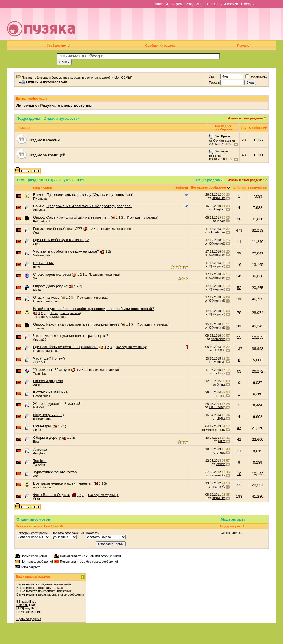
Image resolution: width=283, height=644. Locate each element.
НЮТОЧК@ (217, 407)
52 (239, 288)
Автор (47, 188)
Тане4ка (39, 465)
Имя (212, 76)
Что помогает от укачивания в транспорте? (71, 336)
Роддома (194, 4)
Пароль (214, 82)
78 (239, 313)
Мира (37, 290)
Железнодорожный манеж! (56, 404)
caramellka (218, 475)
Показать (92, 533)
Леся (37, 232)
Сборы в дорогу (47, 437)
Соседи (248, 4)
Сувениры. (42, 426)
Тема (36, 188)
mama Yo (219, 487)
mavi (36, 267)
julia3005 (219, 350)
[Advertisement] (194, 26)
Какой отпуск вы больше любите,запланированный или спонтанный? (94, 309)
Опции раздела (208, 180)
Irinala (221, 221)
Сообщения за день (160, 46)
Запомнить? (256, 77)
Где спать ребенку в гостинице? (61, 240)
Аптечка (40, 449)
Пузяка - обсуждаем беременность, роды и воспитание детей (66, 78)
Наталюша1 (42, 396)
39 (239, 253)
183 (239, 496)
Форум (176, 4)
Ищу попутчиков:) (49, 415)
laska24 (38, 407)
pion (223, 396)
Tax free (40, 461)
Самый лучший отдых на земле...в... (78, 217)
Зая (36, 278)
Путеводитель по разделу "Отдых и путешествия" (90, 195)
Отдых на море (46, 297)
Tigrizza (38, 328)
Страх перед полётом (52, 274)
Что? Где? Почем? (49, 358)
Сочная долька (224, 140)
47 (239, 428)
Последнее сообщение (209, 187)
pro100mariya (43, 419)
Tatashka (39, 373)
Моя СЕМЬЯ (123, 78)
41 (239, 439)
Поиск (244, 46)
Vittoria (220, 464)
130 (239, 299)
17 (239, 451)
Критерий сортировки (32, 533)
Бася (37, 442)
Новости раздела (48, 381)
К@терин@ (217, 243)
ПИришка (40, 198)
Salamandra (41, 255)
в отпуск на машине (50, 392)
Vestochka (218, 339)
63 (239, 371)
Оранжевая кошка (46, 301)
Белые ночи (43, 263)
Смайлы (22, 605)
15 (239, 337)
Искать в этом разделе (245, 118)
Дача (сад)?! (57, 286)
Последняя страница (142, 217)
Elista (217, 156)
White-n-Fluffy (216, 430)
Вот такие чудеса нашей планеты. (63, 483)
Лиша (37, 430)
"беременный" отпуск (52, 370)
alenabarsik (217, 232)
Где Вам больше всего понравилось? (66, 347)
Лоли (37, 244)
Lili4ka (221, 418)
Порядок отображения (68, 533)
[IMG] (20, 608)
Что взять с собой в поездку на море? (66, 251)
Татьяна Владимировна (50, 317)
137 (239, 349)
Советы (211, 4)
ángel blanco (42, 487)
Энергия (39, 362)
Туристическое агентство (55, 472)
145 (239, 276)
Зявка (37, 385)
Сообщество (58, 46)
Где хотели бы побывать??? (58, 229)
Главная (160, 4)
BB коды (22, 602)
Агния (37, 498)
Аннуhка (39, 210)
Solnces (220, 373)
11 (239, 242)
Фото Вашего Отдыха (52, 495)
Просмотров (258, 188)
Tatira (221, 441)
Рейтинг (182, 188)
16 (239, 265)
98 (239, 219)
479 (239, 230)
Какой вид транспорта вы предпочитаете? (83, 324)
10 (239, 474)
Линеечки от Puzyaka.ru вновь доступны (54, 105)
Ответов (239, 188)
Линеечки (230, 4)
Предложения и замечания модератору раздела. (89, 206)
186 (239, 326)
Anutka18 (40, 339)
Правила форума (29, 619)
